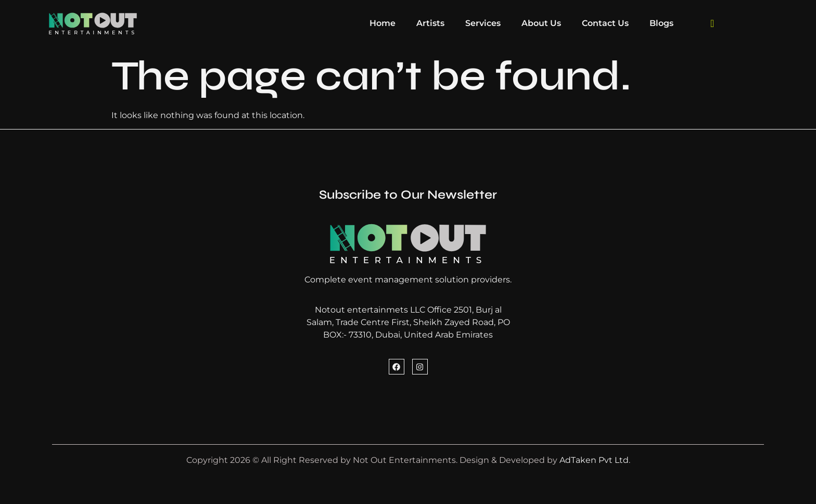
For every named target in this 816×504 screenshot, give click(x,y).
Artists (430, 23)
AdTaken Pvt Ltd (594, 460)
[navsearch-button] (712, 23)
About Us (541, 23)
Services (483, 23)
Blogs (661, 23)
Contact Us (605, 23)
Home (382, 23)
